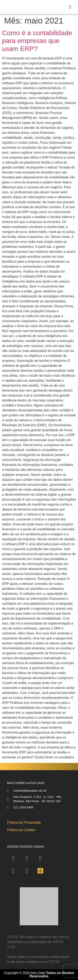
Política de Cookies (21, 830)
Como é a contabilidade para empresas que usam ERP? (37, 41)
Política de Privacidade (24, 823)
